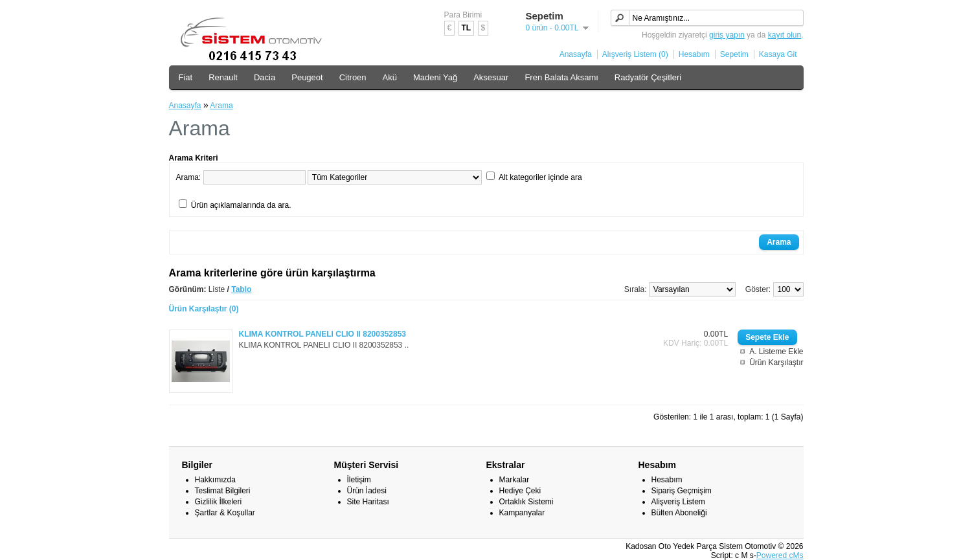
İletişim (359, 480)
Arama (221, 106)
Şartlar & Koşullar (225, 513)
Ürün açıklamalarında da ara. (241, 205)
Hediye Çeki (520, 491)
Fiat (186, 77)
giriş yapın (727, 35)
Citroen (353, 77)
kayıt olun (785, 35)
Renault (223, 77)
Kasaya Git (778, 54)
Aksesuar (491, 77)
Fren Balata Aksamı (561, 77)
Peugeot (307, 77)
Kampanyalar (522, 513)
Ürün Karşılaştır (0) (204, 309)
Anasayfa (576, 54)
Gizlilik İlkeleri (219, 502)
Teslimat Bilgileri (223, 491)
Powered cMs (780, 555)
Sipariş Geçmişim (682, 491)
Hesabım (694, 54)
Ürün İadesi (367, 491)
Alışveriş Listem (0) (635, 54)
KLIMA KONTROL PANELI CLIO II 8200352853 (323, 334)
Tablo (241, 289)
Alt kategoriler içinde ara (540, 177)
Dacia (265, 77)
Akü (390, 77)
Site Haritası (368, 502)
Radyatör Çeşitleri (648, 77)
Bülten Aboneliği (679, 513)
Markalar (514, 480)
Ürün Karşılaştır (776, 363)
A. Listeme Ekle (776, 352)
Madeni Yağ (435, 77)
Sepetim (734, 54)
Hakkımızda (215, 480)
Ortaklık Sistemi (526, 502)
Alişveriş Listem (678, 502)
